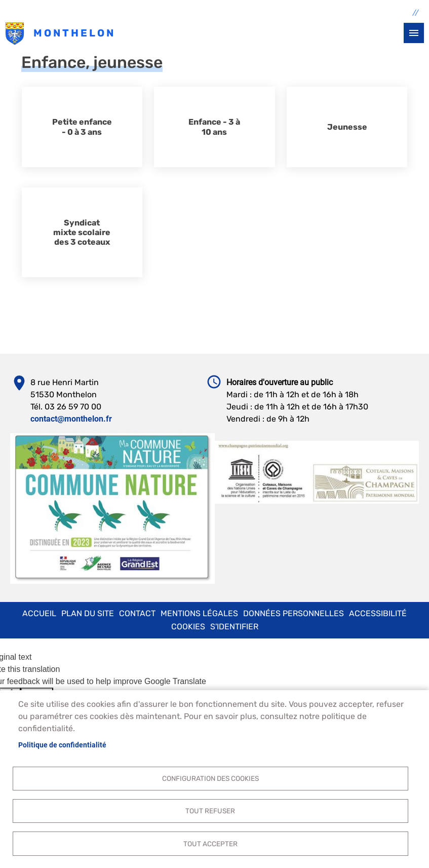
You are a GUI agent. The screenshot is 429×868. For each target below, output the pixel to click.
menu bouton (414, 33)
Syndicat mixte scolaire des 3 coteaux (82, 232)
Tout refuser (210, 810)
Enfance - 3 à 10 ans (214, 127)
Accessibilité (378, 613)
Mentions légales (199, 613)
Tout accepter (210, 843)
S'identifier (234, 627)
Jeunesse (347, 127)
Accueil (39, 613)
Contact (137, 613)
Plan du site (88, 613)
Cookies (188, 627)
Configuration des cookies (210, 777)
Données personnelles (294, 613)
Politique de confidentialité (62, 744)
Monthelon (15, 34)
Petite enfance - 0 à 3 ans (82, 127)
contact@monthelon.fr (71, 419)
